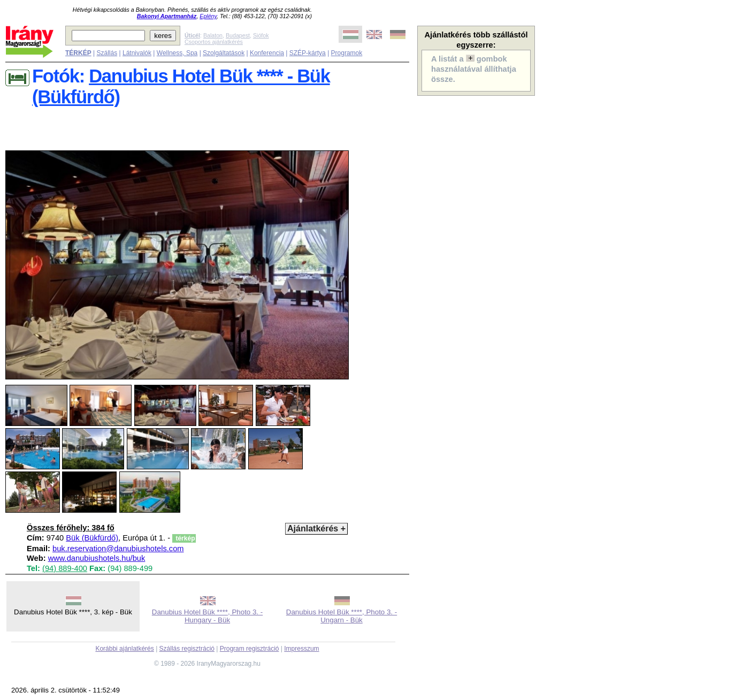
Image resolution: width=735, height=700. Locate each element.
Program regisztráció (250, 649)
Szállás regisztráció (187, 649)
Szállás (107, 53)
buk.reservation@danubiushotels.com (118, 549)
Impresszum (301, 649)
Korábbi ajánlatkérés (124, 649)
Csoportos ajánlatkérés (214, 42)
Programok (347, 53)
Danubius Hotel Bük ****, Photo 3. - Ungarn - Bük (342, 616)
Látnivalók (137, 53)
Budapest (238, 35)
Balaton (213, 35)
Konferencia (267, 53)
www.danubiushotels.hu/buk (97, 558)
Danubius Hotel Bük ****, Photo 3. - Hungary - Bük (207, 616)
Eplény (208, 16)
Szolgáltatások (224, 53)
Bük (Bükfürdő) (92, 538)
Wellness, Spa (177, 53)
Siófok (261, 35)
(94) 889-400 (65, 568)
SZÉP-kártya (308, 53)
